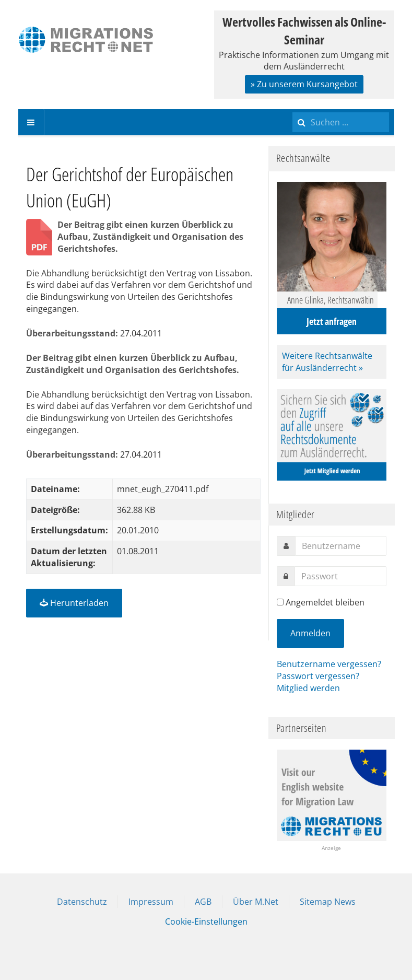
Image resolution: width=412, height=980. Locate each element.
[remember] (280, 602)
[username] (341, 546)
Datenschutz (82, 902)
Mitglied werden (308, 688)
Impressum (151, 902)
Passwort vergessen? (318, 676)
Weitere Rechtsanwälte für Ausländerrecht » (327, 362)
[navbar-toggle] (31, 122)
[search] (341, 122)
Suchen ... (293, 109)
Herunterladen (74, 603)
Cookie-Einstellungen (206, 921)
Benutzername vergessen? (329, 664)
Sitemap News (328, 902)
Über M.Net (256, 902)
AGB (203, 902)
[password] (340, 576)
